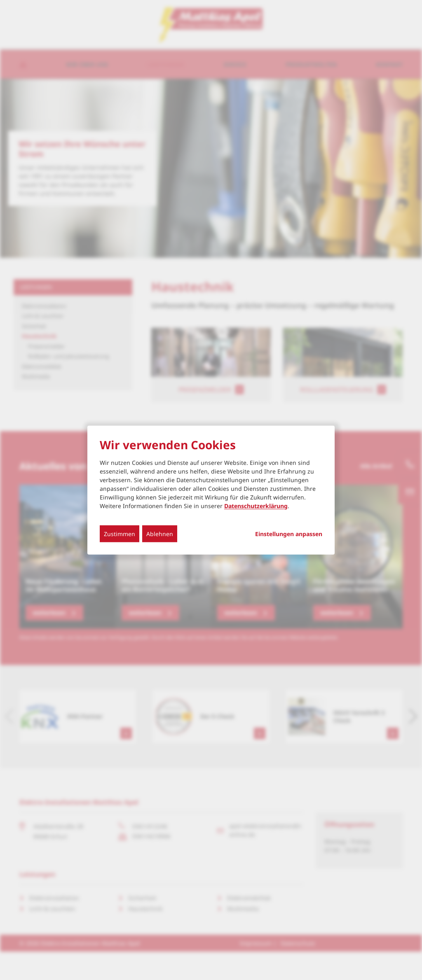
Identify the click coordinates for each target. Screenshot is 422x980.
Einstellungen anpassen (289, 534)
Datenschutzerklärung (256, 505)
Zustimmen (120, 533)
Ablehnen (160, 533)
